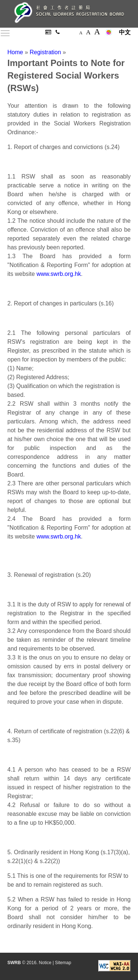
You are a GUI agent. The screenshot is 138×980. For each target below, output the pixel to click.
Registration (45, 52)
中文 (125, 32)
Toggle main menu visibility (6, 32)
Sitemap (63, 963)
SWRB (14, 963)
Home (15, 52)
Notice (45, 963)
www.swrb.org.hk (59, 274)
